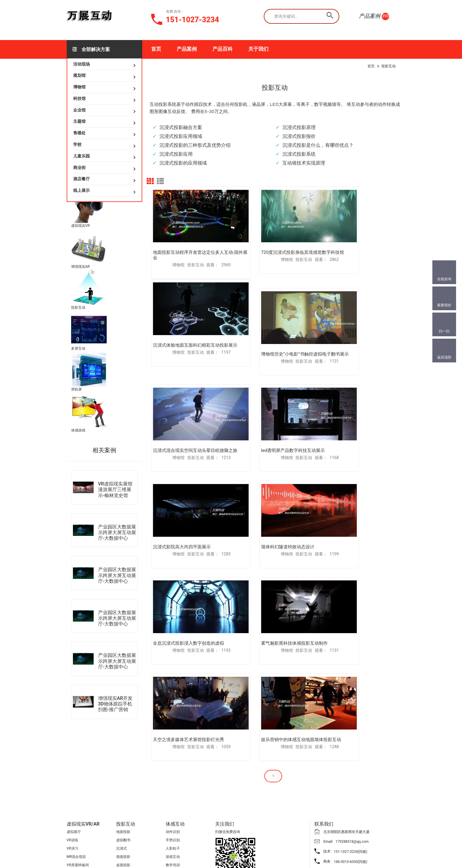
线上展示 (81, 190)
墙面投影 (123, 800)
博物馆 (79, 87)
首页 (156, 49)
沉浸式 (122, 792)
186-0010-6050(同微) (350, 805)
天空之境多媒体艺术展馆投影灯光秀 (273, 500)
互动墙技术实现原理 (304, 163)
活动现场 (81, 64)
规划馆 (79, 75)
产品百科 (223, 49)
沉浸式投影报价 (299, 136)
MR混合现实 (76, 800)
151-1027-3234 (193, 20)
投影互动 (78, 308)
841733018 (341, 815)
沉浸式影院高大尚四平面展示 (182, 417)
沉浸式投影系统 (299, 154)
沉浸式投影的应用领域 (183, 163)
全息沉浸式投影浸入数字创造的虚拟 (357, 417)
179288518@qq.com (352, 785)
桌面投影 (123, 809)
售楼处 (79, 133)
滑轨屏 (76, 389)
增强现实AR (80, 267)
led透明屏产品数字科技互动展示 (353, 328)
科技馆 (79, 98)
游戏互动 (173, 800)
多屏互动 (78, 348)
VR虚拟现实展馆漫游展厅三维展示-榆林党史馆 (115, 489)
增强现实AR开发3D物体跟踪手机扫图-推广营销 (115, 704)
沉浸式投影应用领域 (181, 136)
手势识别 (173, 784)
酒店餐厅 (81, 179)
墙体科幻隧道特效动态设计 (264, 417)
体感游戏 (78, 430)
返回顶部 (444, 357)
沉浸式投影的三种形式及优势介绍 (195, 145)
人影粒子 (173, 792)
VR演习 (72, 792)
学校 (77, 144)
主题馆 (79, 121)
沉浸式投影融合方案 (181, 127)
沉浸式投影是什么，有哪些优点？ (318, 145)
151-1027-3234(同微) (350, 795)
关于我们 (258, 49)
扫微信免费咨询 (228, 775)
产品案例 (187, 49)
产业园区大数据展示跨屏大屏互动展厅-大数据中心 (117, 532)
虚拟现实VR (80, 226)
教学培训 (173, 809)
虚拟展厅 (74, 775)
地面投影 (123, 775)
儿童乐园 (81, 156)
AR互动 (72, 825)
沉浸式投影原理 (299, 127)
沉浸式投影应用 (176, 154)
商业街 (79, 168)
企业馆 (79, 110)
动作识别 (173, 775)
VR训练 (72, 784)
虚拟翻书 (123, 784)
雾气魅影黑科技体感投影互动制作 (186, 500)
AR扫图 (72, 817)
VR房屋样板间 (78, 809)
